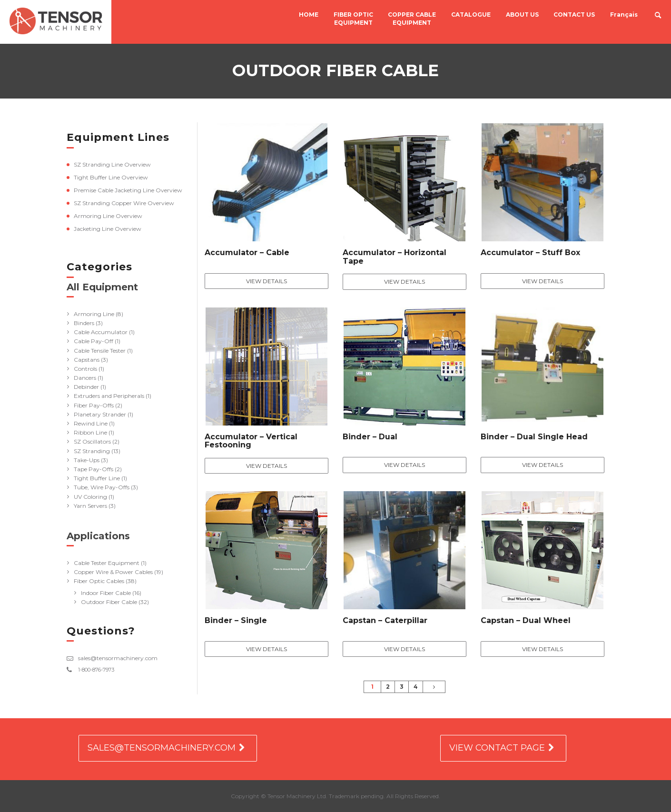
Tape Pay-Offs (94, 469)
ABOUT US (522, 15)
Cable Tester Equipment (107, 563)
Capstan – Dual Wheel (526, 620)
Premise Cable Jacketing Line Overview (128, 190)
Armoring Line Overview (108, 216)
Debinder (86, 387)
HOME (310, 15)
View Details (266, 281)
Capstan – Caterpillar (385, 620)
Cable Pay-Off (94, 341)
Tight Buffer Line (97, 478)
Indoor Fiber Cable (106, 593)
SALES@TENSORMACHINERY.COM (162, 748)
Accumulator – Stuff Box (530, 253)
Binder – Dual (370, 437)
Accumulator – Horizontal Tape (395, 257)
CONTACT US (574, 15)
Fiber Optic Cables (99, 581)
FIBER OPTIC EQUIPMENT (354, 19)
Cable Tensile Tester (100, 351)
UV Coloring (90, 497)
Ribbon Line (90, 432)
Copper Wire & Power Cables (113, 572)
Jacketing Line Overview (108, 229)
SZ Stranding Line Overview (112, 164)
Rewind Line (91, 423)
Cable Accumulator (101, 332)
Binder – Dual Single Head (534, 437)
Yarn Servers (90, 506)
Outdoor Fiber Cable (109, 602)
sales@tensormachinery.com (118, 658)
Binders (84, 323)
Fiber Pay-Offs (94, 405)
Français (623, 15)
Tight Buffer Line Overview (111, 177)
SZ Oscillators (92, 441)
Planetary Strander (100, 414)
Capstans (87, 360)
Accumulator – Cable (247, 253)
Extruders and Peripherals (109, 396)
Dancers (85, 378)
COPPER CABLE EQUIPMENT (413, 19)
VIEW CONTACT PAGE (497, 748)
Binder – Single (236, 620)
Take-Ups (87, 460)
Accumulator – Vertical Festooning (251, 441)
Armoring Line (94, 314)
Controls (85, 369)
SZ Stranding (92, 451)
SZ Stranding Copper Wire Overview (124, 203)
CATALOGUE (471, 15)
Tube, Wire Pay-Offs (102, 487)
